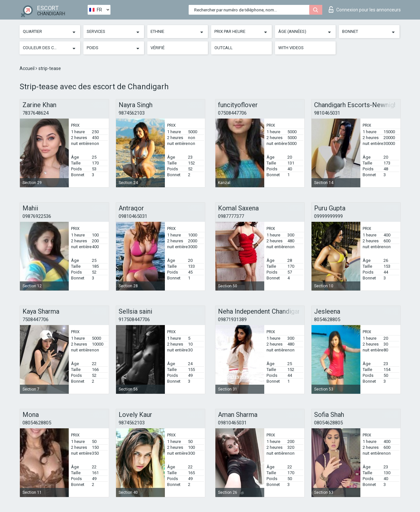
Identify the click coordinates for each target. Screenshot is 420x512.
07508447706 (232, 113)
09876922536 (37, 216)
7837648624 (36, 113)
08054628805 (37, 423)
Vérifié (158, 48)
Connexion (365, 9)
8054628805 (327, 320)
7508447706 (36, 320)
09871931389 (232, 320)
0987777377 (231, 216)
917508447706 (134, 320)
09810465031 (133, 216)
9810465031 (327, 113)
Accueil (28, 68)
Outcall (224, 48)
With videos (291, 48)
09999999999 (328, 216)
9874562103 (132, 113)
